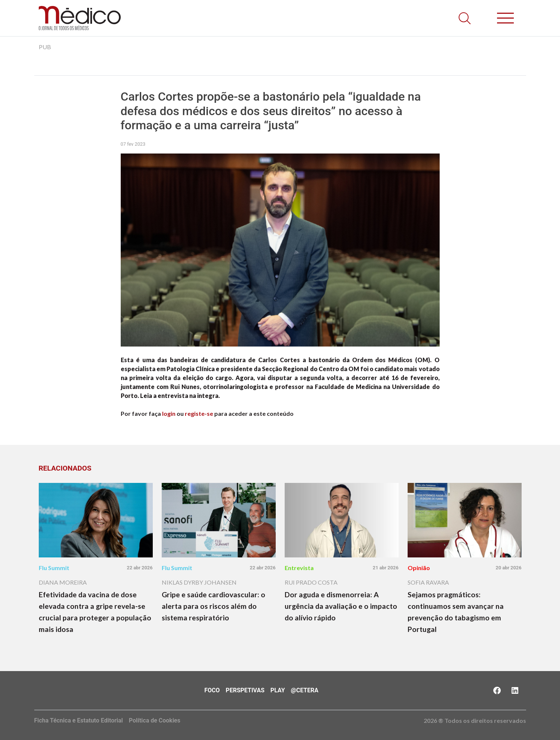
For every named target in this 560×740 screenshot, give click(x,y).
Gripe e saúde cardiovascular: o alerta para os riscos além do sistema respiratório (213, 606)
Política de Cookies (155, 720)
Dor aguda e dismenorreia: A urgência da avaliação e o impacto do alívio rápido (341, 606)
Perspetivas (245, 690)
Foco (212, 690)
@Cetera (305, 690)
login (169, 413)
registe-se (199, 413)
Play (278, 690)
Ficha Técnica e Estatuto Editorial (79, 720)
